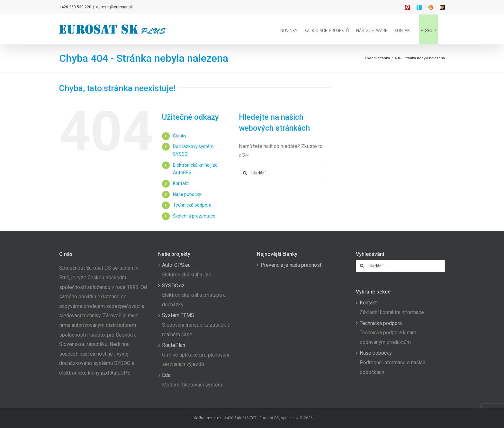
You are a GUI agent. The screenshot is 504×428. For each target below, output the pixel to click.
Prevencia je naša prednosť (291, 265)
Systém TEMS (178, 315)
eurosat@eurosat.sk (114, 7)
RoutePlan (174, 345)
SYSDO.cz (173, 286)
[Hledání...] (281, 173)
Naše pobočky (187, 194)
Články (180, 136)
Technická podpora (192, 205)
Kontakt (181, 183)
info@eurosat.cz (207, 418)
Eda (166, 375)
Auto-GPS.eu (176, 265)
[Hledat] (245, 173)
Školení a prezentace (194, 216)
